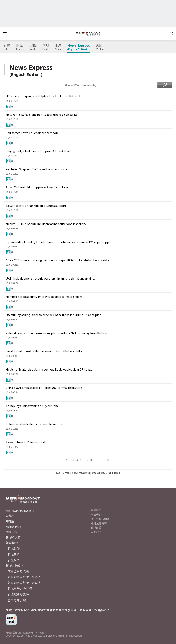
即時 (7, 47)
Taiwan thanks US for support (26, 442)
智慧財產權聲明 (99, 473)
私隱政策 (96, 528)
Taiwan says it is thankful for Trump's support (36, 205)
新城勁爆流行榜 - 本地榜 (24, 577)
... (104, 460)
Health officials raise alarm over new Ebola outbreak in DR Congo (49, 369)
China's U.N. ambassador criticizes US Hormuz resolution (44, 388)
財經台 (10, 516)
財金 (20, 47)
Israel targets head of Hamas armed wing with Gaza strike (44, 351)
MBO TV (11, 532)
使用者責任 (115, 473)
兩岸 (58, 47)
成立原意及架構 (18, 571)
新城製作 (14, 548)
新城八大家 (13, 537)
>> (108, 460)
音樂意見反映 (17, 600)
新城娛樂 (14, 560)
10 (99, 460)
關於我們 (96, 510)
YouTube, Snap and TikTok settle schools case (37, 169)
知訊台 (10, 521)
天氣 (100, 47)
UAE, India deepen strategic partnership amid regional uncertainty (50, 278)
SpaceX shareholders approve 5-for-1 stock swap (38, 187)
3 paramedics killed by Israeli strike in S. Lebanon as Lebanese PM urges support (59, 242)
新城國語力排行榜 (20, 588)
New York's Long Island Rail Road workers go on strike (42, 114)
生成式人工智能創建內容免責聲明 (73, 473)
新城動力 (12, 543)
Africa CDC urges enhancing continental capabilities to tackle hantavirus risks (57, 260)
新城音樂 (14, 554)
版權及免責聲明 (100, 523)
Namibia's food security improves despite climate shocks (44, 296)
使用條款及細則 (100, 519)
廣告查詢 (96, 514)
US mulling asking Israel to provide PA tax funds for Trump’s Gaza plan (53, 315)
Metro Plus (13, 527)
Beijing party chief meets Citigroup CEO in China (38, 151)
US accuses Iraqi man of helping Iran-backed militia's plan (45, 96)
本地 (46, 47)
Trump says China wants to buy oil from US (34, 406)
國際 (33, 47)
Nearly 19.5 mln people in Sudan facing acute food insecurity (46, 224)
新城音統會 (13, 565)
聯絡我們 (96, 532)
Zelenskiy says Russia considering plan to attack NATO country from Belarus (57, 333)
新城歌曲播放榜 (18, 594)
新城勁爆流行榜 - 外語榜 (24, 583)
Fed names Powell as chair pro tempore (32, 133)
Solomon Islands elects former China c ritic (34, 424)
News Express (79, 47)
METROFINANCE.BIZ (20, 510)
